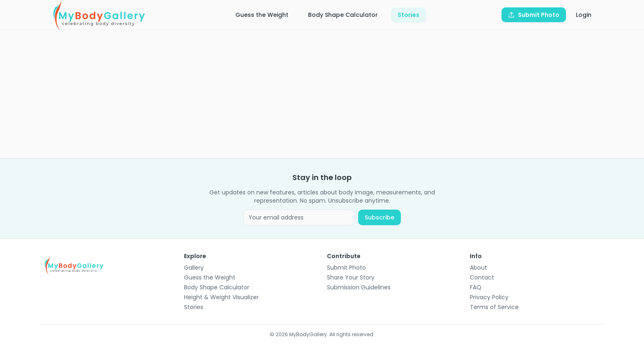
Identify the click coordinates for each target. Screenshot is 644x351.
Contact (482, 277)
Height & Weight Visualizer (221, 297)
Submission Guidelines (359, 287)
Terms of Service (494, 307)
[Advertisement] (287, 94)
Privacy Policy (489, 297)
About (478, 268)
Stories (408, 15)
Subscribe (379, 217)
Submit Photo (346, 268)
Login (584, 15)
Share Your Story (351, 277)
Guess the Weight (262, 15)
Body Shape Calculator (343, 15)
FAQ (476, 287)
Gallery (194, 268)
